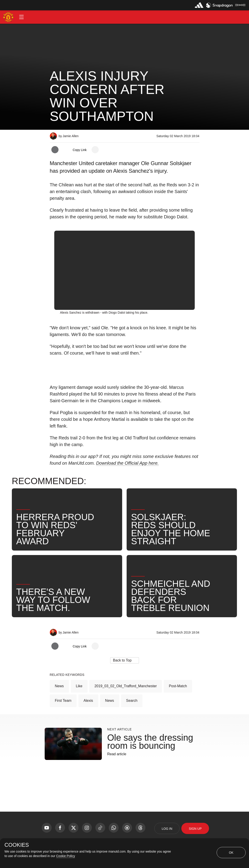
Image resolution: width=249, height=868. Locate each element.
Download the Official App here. (127, 463)
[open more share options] (95, 150)
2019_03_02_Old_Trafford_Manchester (126, 686)
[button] (21, 17)
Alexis (88, 701)
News (59, 686)
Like (79, 686)
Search (132, 701)
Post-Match (178, 686)
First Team (63, 701)
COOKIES (17, 845)
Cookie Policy (66, 856)
